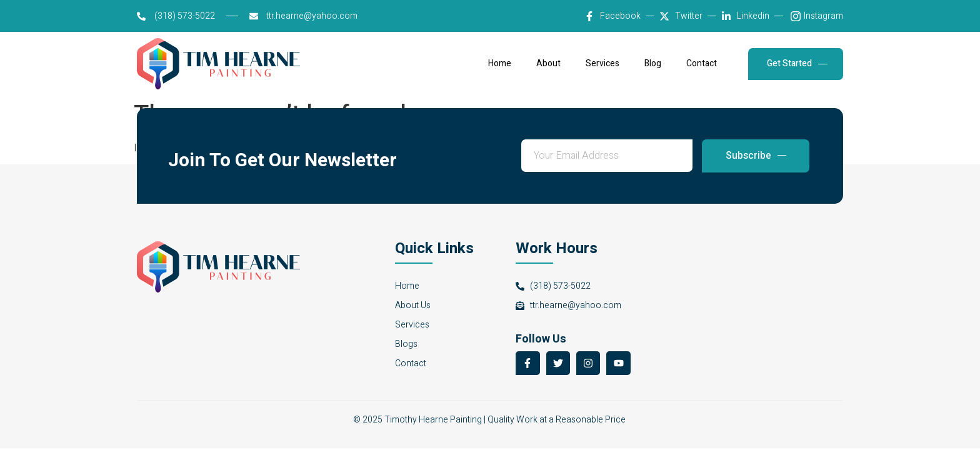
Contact (702, 64)
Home (500, 64)
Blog (653, 64)
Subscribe (756, 156)
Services (602, 64)
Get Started (797, 63)
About (548, 64)
